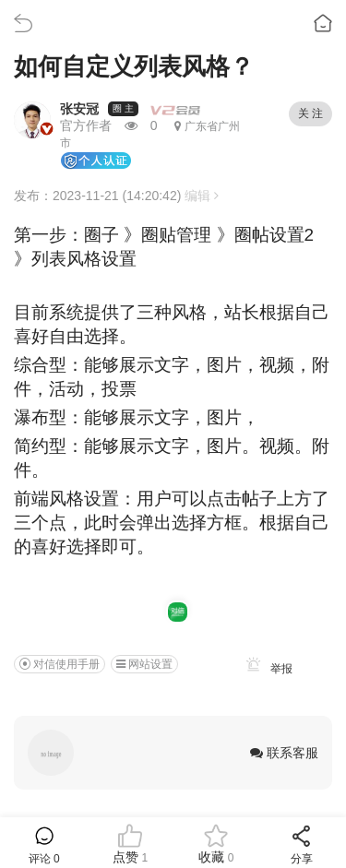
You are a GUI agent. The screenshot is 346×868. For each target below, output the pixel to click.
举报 (266, 669)
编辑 (202, 196)
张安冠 (79, 109)
